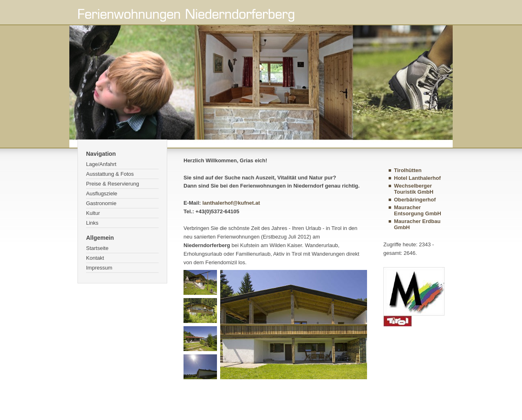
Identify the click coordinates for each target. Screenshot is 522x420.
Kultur (93, 213)
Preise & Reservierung (113, 184)
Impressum (99, 268)
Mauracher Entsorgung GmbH (418, 210)
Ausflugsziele (102, 193)
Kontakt (95, 258)
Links (92, 223)
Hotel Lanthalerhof (417, 178)
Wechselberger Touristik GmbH (414, 189)
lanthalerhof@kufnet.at (231, 203)
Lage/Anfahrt (101, 164)
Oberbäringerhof (415, 200)
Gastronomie (101, 203)
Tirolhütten (408, 170)
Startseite (97, 248)
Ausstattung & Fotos (110, 174)
